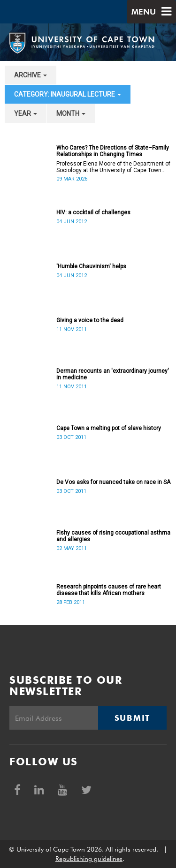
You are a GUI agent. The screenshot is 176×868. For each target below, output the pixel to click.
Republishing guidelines (89, 859)
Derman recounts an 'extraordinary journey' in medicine (113, 374)
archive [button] (31, 75)
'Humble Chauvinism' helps (91, 266)
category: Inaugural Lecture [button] (68, 94)
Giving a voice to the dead (90, 320)
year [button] (26, 113)
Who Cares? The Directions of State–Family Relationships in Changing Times (113, 151)
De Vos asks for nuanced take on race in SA (113, 482)
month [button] (71, 113)
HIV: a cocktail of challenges (93, 212)
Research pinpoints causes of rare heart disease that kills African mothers (109, 590)
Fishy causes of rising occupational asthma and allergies (113, 536)
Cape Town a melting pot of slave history (109, 428)
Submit (132, 718)
